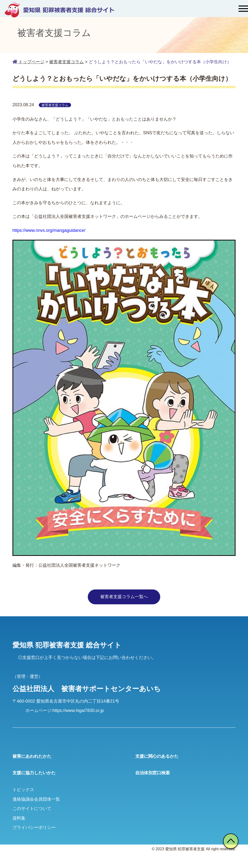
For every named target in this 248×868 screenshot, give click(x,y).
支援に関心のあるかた (157, 756)
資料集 (19, 818)
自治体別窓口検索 (153, 773)
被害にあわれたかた (32, 756)
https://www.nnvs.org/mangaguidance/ (49, 230)
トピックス (23, 790)
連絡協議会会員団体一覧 (36, 799)
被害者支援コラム (66, 62)
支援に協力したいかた (34, 773)
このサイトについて (32, 809)
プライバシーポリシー (34, 827)
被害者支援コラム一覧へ (124, 597)
